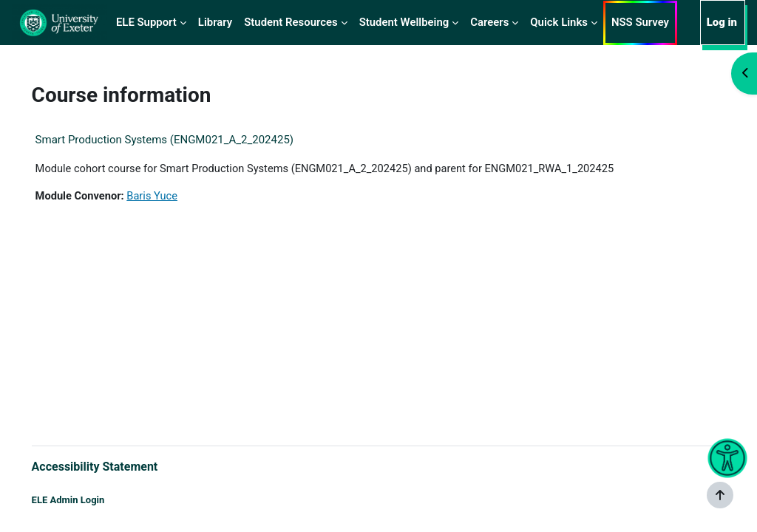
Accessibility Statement (116, 466)
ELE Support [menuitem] (146, 22)
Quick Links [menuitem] (559, 22)
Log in (722, 22)
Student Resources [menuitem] (291, 22)
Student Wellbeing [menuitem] (404, 22)
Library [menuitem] (215, 22)
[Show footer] (720, 495)
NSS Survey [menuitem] (640, 22)
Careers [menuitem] (489, 22)
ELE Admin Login (89, 501)
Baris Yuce (175, 197)
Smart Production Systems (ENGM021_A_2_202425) (185, 140)
